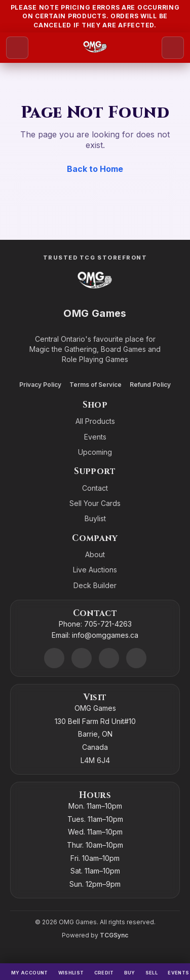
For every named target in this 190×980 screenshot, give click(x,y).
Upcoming (95, 452)
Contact (95, 488)
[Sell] (151, 972)
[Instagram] (109, 658)
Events (95, 437)
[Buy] (130, 972)
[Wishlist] (71, 972)
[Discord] (54, 658)
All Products (95, 421)
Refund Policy (150, 385)
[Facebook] (82, 658)
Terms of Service (96, 385)
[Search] (173, 48)
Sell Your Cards (95, 503)
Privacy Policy (40, 385)
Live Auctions (95, 570)
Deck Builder (95, 585)
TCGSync (114, 935)
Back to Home (95, 169)
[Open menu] (17, 48)
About (95, 554)
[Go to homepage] (95, 48)
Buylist (95, 518)
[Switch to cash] (104, 972)
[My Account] (30, 972)
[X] (136, 658)
